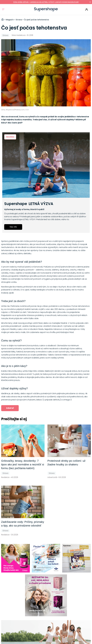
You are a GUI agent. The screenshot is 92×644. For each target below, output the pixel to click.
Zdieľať (10, 408)
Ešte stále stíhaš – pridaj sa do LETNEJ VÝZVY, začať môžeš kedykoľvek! (46, 2)
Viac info (13, 227)
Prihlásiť (87, 10)
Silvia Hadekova (19, 35)
